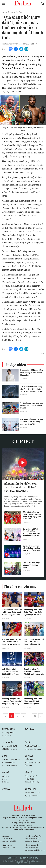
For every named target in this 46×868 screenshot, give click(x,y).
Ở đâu (5, 758)
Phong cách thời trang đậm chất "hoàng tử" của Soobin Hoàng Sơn (32, 373)
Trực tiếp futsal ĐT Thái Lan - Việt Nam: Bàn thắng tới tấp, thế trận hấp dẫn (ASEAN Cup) (11, 643)
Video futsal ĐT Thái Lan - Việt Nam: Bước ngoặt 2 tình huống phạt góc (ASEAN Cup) (12, 613)
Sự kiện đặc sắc (32, 799)
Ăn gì (27, 744)
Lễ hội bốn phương (10, 751)
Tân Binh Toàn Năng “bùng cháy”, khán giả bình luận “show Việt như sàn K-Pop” (32, 389)
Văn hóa (5, 778)
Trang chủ (6, 12)
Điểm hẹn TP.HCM (10, 748)
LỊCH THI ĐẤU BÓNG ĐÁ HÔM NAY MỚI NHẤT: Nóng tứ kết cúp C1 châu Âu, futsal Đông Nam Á (34, 643)
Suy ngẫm (30, 731)
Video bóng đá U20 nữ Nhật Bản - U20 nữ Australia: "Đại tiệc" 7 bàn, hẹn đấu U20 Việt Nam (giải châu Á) (34, 703)
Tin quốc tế (7, 737)
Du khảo (29, 758)
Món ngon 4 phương (34, 751)
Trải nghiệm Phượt (33, 765)
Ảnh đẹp (29, 768)
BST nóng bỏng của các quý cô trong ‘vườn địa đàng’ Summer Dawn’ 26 (31, 422)
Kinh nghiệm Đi (32, 778)
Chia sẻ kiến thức (32, 785)
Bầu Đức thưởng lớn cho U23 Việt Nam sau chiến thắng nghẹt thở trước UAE (32, 516)
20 (35, 718)
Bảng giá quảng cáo (29, 861)
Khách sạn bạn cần (10, 768)
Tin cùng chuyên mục (21, 587)
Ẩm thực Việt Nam (33, 748)
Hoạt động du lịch (33, 795)
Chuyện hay (31, 792)
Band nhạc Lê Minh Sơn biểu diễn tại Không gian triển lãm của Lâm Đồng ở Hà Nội (32, 533)
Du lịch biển (8, 744)
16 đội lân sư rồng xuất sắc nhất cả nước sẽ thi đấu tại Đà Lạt (32, 406)
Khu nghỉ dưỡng (9, 765)
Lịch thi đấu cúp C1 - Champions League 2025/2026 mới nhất (11, 673)
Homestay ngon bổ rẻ (11, 762)
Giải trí (14, 12)
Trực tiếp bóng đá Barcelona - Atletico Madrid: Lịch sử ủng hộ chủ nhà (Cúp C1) (33, 673)
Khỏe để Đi (30, 782)
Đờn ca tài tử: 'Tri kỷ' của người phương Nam (32, 566)
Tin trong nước (8, 734)
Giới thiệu (12, 861)
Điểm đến (29, 762)
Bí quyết (29, 775)
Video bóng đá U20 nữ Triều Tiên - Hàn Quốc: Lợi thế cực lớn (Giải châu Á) (34, 613)
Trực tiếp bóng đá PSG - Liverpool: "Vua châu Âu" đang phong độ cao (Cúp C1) (12, 703)
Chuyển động (9, 731)
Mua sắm (6, 792)
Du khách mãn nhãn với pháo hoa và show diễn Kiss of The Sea (32, 550)
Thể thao (22, 12)
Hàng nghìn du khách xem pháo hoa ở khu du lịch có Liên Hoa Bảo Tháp (22, 488)
